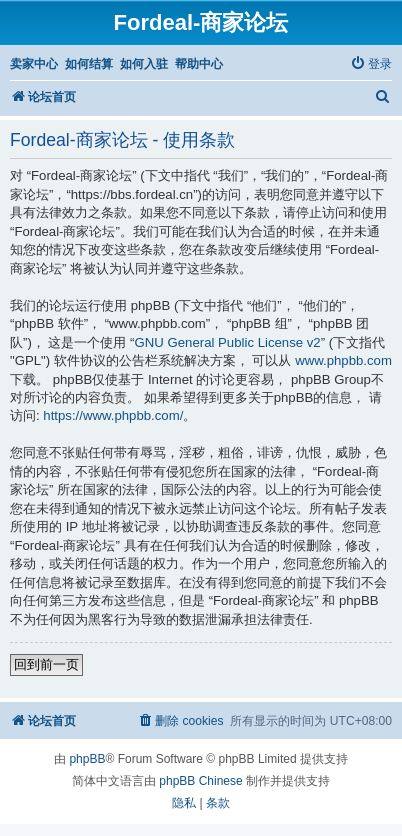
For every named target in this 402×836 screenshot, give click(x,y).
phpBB (87, 759)
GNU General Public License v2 (228, 342)
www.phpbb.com (343, 360)
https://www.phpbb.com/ (113, 415)
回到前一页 (46, 664)
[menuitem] (371, 64)
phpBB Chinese (200, 781)
